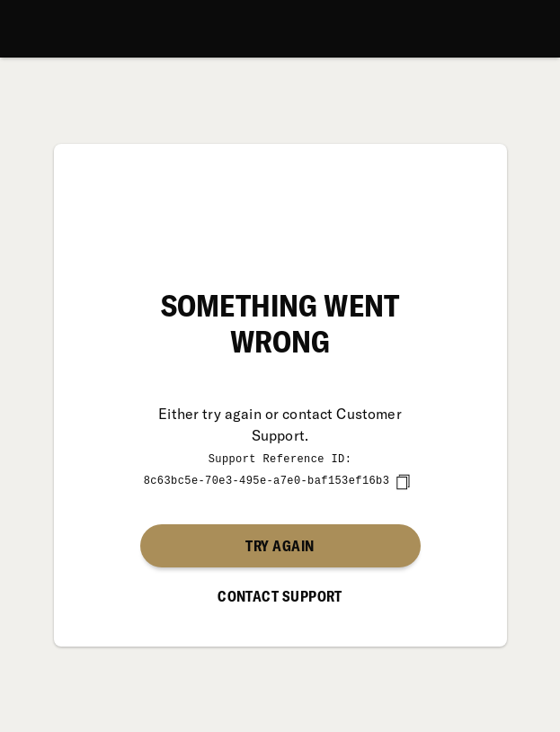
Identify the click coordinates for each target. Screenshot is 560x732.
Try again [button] (280, 545)
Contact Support (280, 595)
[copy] (403, 481)
